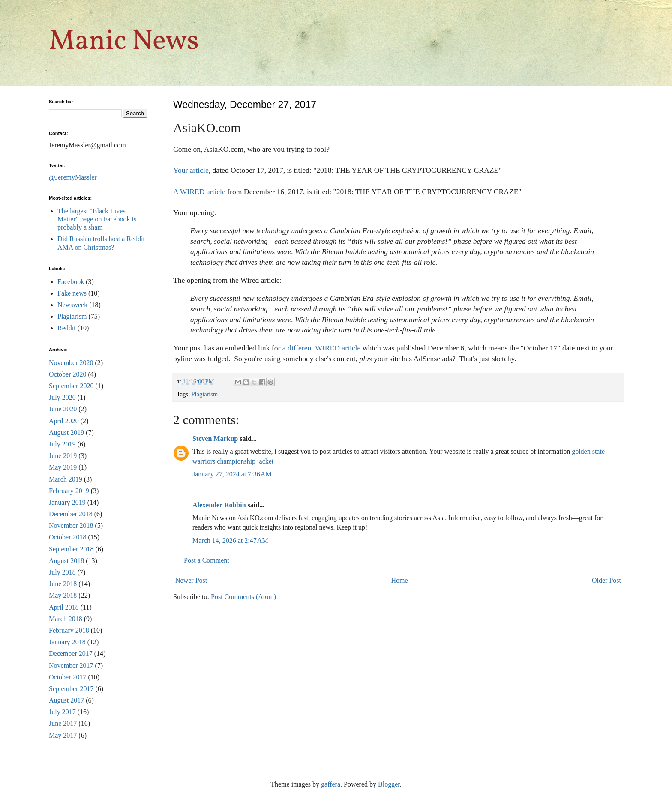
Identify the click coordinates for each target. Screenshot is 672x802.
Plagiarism (205, 394)
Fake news (72, 293)
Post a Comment (207, 560)
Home (400, 580)
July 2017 (62, 712)
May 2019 (63, 467)
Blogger (389, 784)
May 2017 (63, 735)
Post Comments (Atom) (243, 597)
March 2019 (66, 479)
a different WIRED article (322, 348)
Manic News (124, 42)
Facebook (71, 282)
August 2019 (66, 432)
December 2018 (71, 514)
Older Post (606, 580)
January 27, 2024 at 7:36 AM (232, 474)
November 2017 (71, 666)
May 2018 (63, 595)
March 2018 (66, 619)
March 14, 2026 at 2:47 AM (230, 540)
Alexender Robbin (219, 505)
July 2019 (62, 444)
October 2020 (68, 374)
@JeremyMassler (73, 177)
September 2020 (71, 386)
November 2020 (71, 363)
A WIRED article (199, 192)
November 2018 (71, 525)
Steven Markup (215, 438)
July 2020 (62, 397)
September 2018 (71, 549)
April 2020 (64, 421)
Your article (191, 170)
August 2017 (66, 700)
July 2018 (62, 572)
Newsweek (72, 305)
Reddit (67, 328)
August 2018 (66, 561)
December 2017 (71, 654)
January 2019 (67, 502)
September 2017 (71, 689)
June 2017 (63, 723)
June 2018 (63, 584)
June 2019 (63, 456)
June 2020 (63, 409)
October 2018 (68, 537)
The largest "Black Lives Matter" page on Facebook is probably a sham (97, 219)
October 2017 (68, 677)
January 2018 (67, 642)
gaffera (331, 784)
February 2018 (69, 630)
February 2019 (69, 491)
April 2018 (64, 607)
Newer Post (191, 580)
